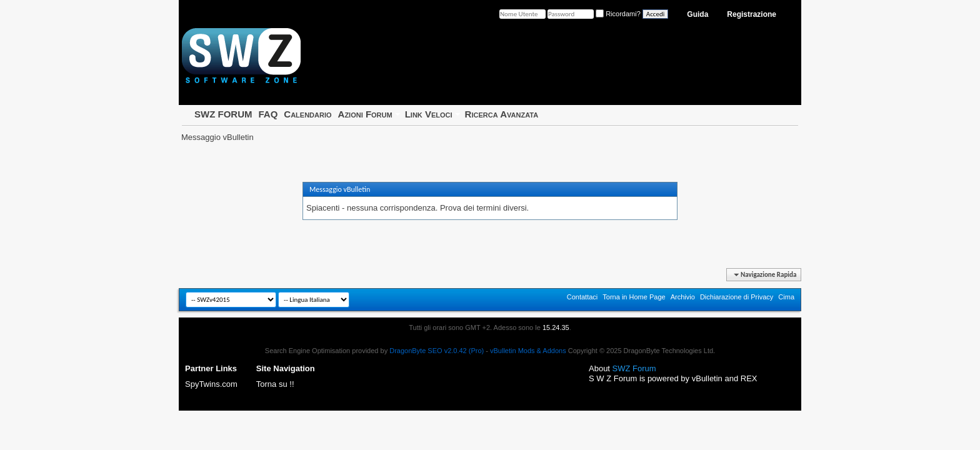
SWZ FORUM (223, 114)
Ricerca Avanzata (502, 114)
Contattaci (582, 297)
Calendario (307, 114)
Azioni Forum (365, 114)
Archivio (683, 297)
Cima (786, 297)
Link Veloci (429, 114)
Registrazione (752, 14)
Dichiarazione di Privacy (737, 297)
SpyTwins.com (211, 384)
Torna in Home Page (634, 297)
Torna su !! (275, 384)
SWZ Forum (634, 368)
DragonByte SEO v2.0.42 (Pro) (437, 351)
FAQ (268, 114)
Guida (697, 14)
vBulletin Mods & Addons (528, 351)
